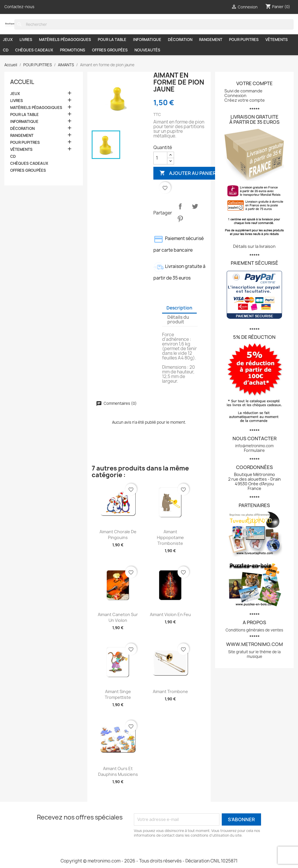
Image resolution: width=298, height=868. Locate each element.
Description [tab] (179, 308)
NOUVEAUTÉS (147, 50)
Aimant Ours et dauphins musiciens (118, 771)
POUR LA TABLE (112, 40)
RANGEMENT (211, 40)
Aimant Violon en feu (170, 614)
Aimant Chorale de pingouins (118, 535)
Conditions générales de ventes (254, 630)
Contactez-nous (19, 7)
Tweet (195, 206)
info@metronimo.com (254, 446)
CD (6, 50)
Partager (180, 206)
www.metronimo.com (254, 644)
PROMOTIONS (73, 50)
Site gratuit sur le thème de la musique (254, 654)
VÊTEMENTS (277, 40)
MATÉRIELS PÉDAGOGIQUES (65, 40)
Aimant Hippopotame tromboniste (170, 537)
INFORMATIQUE (147, 40)
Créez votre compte (245, 100)
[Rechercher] (154, 24)
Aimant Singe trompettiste (118, 694)
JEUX (8, 40)
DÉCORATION (180, 40)
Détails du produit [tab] (178, 320)
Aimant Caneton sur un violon (118, 617)
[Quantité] (160, 158)
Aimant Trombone (170, 691)
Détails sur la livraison (254, 246)
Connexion (235, 95)
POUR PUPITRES (244, 40)
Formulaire (254, 450)
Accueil (22, 82)
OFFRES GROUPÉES (110, 50)
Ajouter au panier (188, 173)
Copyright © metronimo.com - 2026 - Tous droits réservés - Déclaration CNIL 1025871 (149, 861)
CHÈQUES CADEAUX (34, 50)
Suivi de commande (243, 91)
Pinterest (180, 219)
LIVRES (26, 40)
